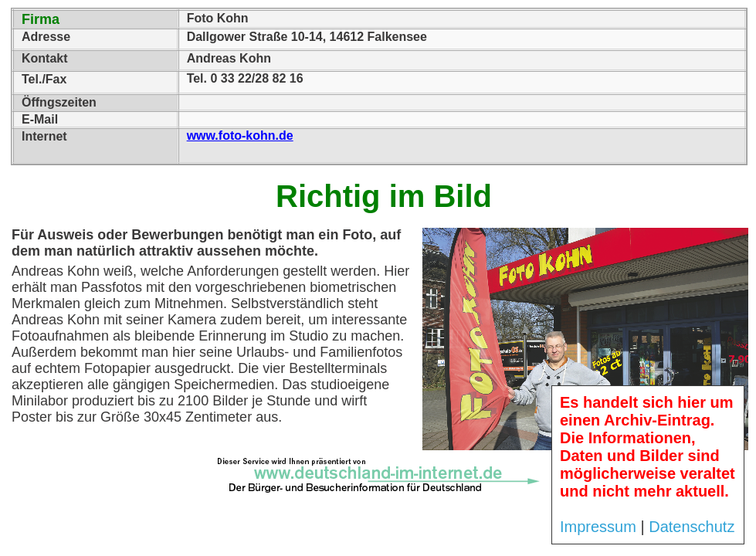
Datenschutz (692, 527)
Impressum (598, 527)
